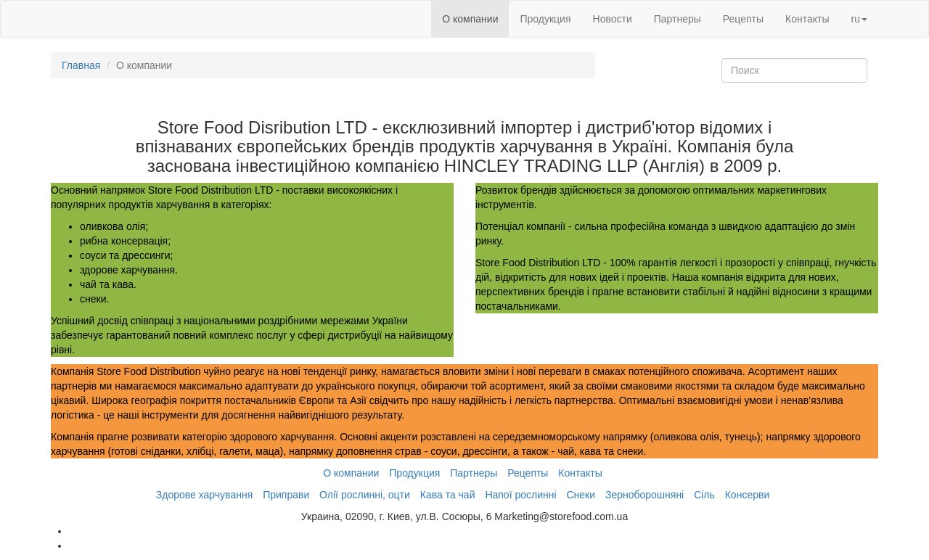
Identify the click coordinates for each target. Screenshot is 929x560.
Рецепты (743, 19)
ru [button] (859, 19)
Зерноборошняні (644, 495)
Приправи (286, 495)
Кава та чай (448, 495)
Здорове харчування (204, 495)
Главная (81, 65)
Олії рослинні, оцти (365, 495)
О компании (470, 19)
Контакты (807, 19)
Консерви (748, 495)
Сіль (704, 495)
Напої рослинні (520, 495)
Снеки (581, 495)
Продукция (545, 19)
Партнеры (678, 19)
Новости (613, 19)
